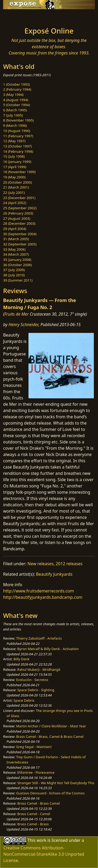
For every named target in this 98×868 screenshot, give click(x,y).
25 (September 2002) (20, 208)
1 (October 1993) (16, 84)
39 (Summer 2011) (18, 280)
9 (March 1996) (15, 125)
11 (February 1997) (18, 136)
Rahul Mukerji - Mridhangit (39, 669)
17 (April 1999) (15, 167)
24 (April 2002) (15, 203)
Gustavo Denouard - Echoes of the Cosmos (50, 793)
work (41, 840)
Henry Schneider (24, 325)
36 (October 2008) (18, 265)
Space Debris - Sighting (36, 690)
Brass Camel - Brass (33, 824)
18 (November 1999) (19, 172)
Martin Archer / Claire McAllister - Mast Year (51, 726)
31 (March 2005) (16, 239)
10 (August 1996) (17, 131)
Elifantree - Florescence (36, 772)
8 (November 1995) (18, 120)
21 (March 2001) (16, 187)
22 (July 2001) (14, 193)
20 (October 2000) (18, 182)
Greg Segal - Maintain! (34, 747)
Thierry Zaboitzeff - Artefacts (39, 638)
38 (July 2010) (14, 275)
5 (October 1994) (16, 105)
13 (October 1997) (18, 146)
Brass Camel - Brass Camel (38, 803)
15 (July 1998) (14, 156)
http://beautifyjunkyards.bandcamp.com (43, 597)
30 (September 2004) (20, 234)
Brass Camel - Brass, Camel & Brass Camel (50, 737)
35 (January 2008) (17, 260)
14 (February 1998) (18, 151)
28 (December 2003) (19, 223)
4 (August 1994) (16, 100)
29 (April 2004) (15, 229)
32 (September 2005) (20, 244)
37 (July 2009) (14, 270)
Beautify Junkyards (54, 574)
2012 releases (69, 564)
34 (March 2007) (16, 254)
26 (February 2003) (18, 213)
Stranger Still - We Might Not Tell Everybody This (56, 783)
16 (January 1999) (17, 162)
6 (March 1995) (15, 110)
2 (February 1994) (17, 89)
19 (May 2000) (14, 177)
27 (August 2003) (17, 218)
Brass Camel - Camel (34, 814)
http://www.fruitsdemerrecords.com (39, 591)
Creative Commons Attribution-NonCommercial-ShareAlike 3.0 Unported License (44, 854)
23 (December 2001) (19, 198)
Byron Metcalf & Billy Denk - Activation (48, 649)
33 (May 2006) (14, 249)
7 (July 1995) (13, 115)
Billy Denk (22, 659)
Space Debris (24, 700)
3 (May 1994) (13, 95)
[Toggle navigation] (17, 17)
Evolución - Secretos (32, 680)
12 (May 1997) (14, 141)
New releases (40, 564)
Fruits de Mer (17, 314)
